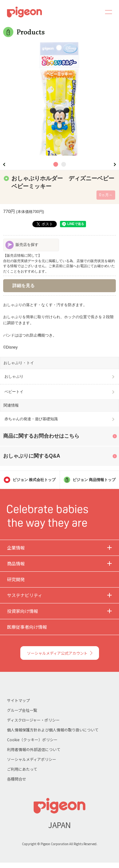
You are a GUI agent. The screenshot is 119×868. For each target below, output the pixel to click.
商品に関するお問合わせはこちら (41, 436)
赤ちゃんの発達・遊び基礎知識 (31, 419)
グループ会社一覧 (22, 710)
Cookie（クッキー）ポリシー (32, 739)
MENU (106, 12)
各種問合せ (17, 779)
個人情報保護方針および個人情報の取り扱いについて (53, 730)
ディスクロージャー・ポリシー (33, 720)
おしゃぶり (14, 376)
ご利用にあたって (22, 769)
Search (91, 12)
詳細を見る (23, 286)
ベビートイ (14, 392)
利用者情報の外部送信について (34, 749)
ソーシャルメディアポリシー (32, 759)
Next (115, 164)
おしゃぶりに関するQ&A (32, 456)
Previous (4, 164)
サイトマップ (18, 700)
